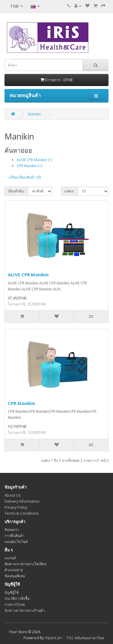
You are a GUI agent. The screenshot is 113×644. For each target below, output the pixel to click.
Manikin (35, 114)
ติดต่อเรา (12, 530)
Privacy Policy (16, 507)
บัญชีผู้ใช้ (12, 592)
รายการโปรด (15, 604)
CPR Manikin (21, 403)
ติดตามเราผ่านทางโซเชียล (25, 564)
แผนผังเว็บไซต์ (16, 542)
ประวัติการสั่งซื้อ (17, 598)
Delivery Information (22, 501)
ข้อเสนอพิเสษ (15, 576)
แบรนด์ (10, 558)
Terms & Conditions (22, 513)
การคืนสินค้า (14, 536)
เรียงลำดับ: (16, 191)
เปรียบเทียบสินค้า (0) (25, 177)
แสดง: (69, 191)
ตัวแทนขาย (14, 570)
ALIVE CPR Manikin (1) (34, 160)
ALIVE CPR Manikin (28, 274)
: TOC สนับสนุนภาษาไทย (83, 638)
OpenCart (53, 638)
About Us (13, 495)
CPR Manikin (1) (29, 166)
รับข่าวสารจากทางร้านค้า (25, 610)
